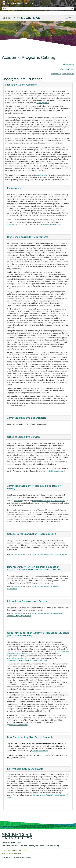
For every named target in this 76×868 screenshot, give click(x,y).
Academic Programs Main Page (63, 74)
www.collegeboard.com (52, 225)
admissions (18, 501)
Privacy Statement (36, 846)
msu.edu (24, 850)
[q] (38, 8)
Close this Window (67, 69)
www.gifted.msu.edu (15, 658)
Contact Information (10, 846)
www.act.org (12, 225)
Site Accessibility (53, 846)
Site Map (23, 846)
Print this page (69, 65)
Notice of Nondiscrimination (11, 854)
